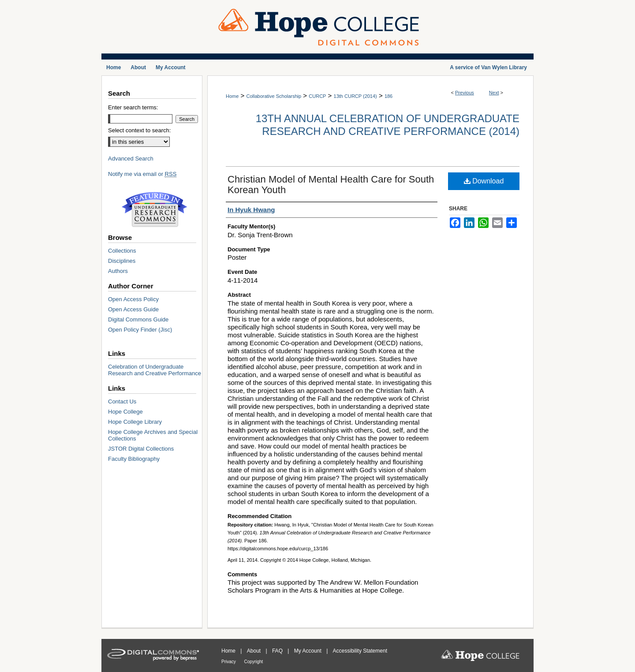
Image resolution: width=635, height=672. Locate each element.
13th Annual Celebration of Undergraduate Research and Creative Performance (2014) (388, 125)
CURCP (317, 96)
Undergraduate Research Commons (154, 209)
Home (232, 96)
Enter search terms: (133, 107)
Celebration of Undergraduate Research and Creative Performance (155, 370)
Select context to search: (139, 130)
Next (494, 93)
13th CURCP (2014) (355, 96)
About (255, 651)
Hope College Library (135, 422)
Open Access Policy (133, 299)
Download (484, 181)
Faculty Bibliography (134, 459)
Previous (465, 93)
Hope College (125, 412)
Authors (118, 271)
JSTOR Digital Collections (141, 449)
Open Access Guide (133, 309)
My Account (308, 651)
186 (388, 96)
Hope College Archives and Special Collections (153, 435)
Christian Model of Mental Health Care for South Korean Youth (331, 185)
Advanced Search (131, 159)
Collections (122, 251)
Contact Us (122, 401)
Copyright (254, 662)
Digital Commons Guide (138, 319)
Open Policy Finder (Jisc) (140, 330)
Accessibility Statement (360, 651)
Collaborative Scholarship (274, 96)
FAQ (278, 651)
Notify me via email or (142, 174)
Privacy (229, 662)
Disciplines (122, 261)
